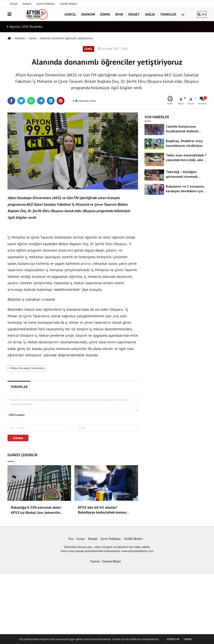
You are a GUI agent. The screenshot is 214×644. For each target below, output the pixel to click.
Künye (14, 4)
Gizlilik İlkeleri (68, 4)
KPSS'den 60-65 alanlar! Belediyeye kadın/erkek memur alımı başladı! (102, 510)
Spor (119, 14)
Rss (71, 539)
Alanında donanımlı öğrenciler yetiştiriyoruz (66, 38)
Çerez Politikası (46, 4)
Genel (33, 38)
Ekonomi (88, 14)
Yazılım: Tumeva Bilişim (106, 561)
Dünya (105, 14)
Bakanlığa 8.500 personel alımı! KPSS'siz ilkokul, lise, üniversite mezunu (36, 510)
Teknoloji (168, 14)
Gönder (18, 438)
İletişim (27, 4)
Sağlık (150, 14)
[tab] (19, 387)
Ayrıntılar (173, 639)
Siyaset (134, 14)
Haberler (20, 38)
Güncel (70, 14)
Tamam (187, 639)
